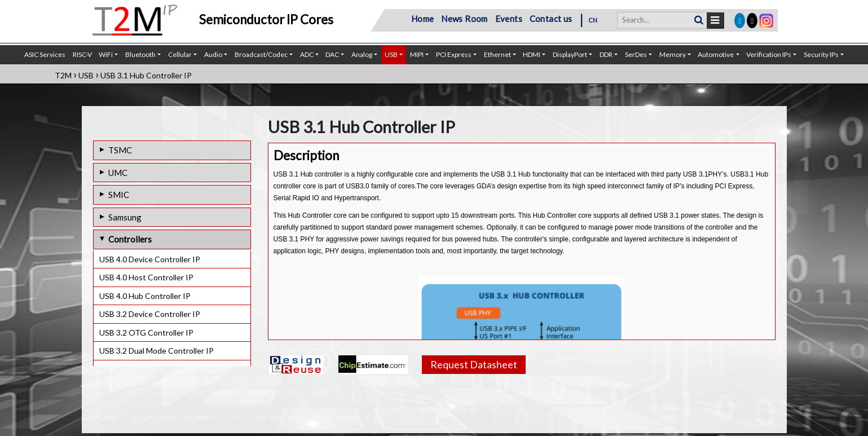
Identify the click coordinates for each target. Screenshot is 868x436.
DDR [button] (606, 54)
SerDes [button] (636, 54)
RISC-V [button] (82, 54)
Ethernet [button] (497, 54)
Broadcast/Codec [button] (261, 54)
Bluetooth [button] (140, 54)
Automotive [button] (716, 54)
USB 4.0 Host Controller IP (146, 277)
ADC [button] (307, 54)
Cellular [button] (180, 54)
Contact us (551, 19)
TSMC (120, 150)
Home (423, 19)
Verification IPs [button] (769, 54)
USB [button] (391, 54)
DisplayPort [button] (570, 54)
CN (593, 20)
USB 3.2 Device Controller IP (150, 314)
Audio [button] (213, 54)
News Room (464, 19)
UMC (118, 173)
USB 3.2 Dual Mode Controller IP (157, 351)
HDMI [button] (532, 54)
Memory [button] (673, 54)
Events (509, 19)
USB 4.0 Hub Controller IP (145, 296)
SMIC (119, 195)
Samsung (125, 217)
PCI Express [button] (454, 54)
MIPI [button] (417, 54)
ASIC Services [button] (45, 54)
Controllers (130, 239)
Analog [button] (362, 54)
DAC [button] (332, 54)
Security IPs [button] (821, 54)
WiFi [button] (106, 54)
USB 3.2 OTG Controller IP (146, 332)
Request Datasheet (474, 364)
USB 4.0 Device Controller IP (150, 259)
